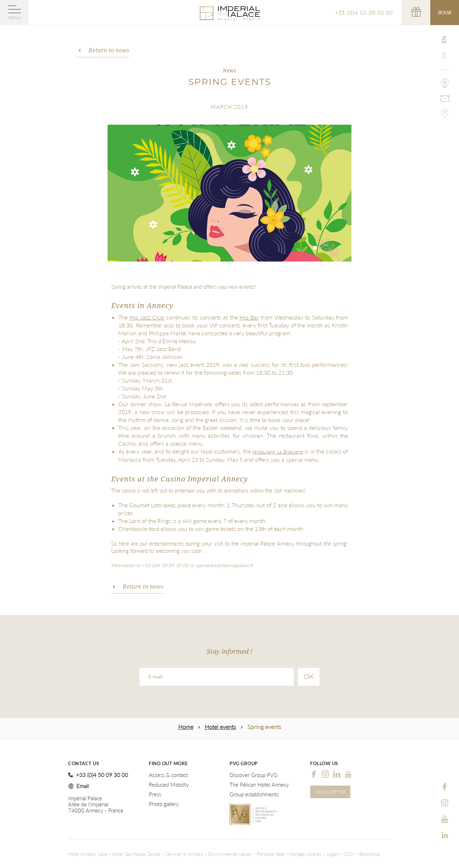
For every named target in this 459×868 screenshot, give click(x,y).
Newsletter (330, 792)
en (444, 40)
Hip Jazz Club (147, 317)
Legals (333, 854)
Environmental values (230, 854)
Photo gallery (164, 804)
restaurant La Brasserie (278, 452)
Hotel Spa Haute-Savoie (136, 854)
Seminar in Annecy (185, 854)
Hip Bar (249, 317)
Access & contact (168, 775)
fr (444, 55)
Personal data (270, 854)
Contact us (84, 764)
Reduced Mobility (169, 785)
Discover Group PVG (254, 775)
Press (155, 794)
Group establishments (254, 794)
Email (82, 786)
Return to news (109, 50)
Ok (309, 677)
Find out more (168, 764)
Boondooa (369, 854)
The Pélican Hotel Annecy (259, 785)
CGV (349, 854)
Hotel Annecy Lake (87, 854)
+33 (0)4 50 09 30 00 (364, 13)
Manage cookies (305, 854)
